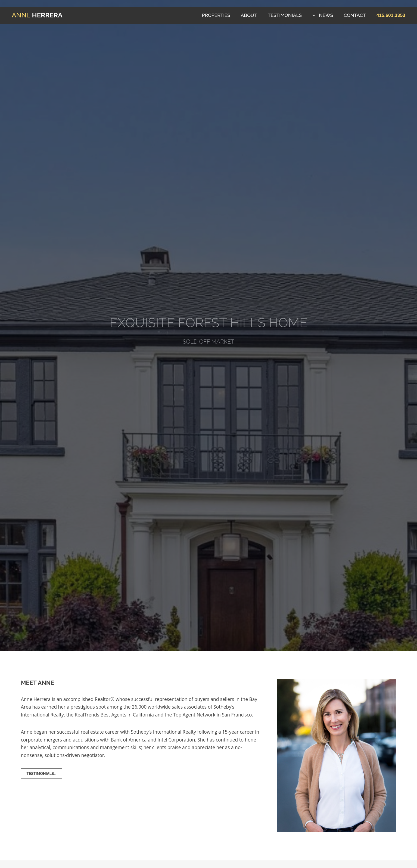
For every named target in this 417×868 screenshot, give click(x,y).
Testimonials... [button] (42, 774)
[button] (391, 15)
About (249, 15)
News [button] (326, 15)
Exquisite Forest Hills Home (208, 323)
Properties (216, 15)
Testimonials (285, 15)
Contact (355, 15)
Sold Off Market (208, 342)
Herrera (37, 15)
